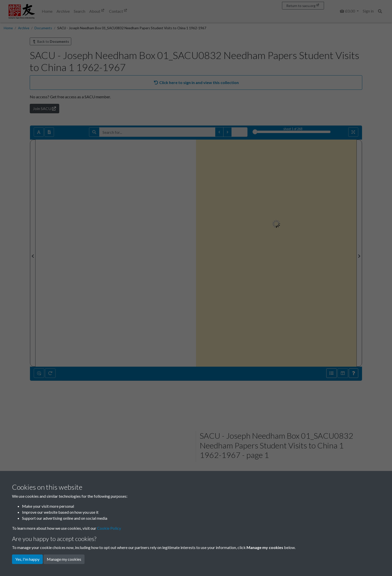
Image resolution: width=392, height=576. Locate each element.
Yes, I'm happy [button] (27, 559)
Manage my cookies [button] (64, 559)
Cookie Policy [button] (109, 528)
